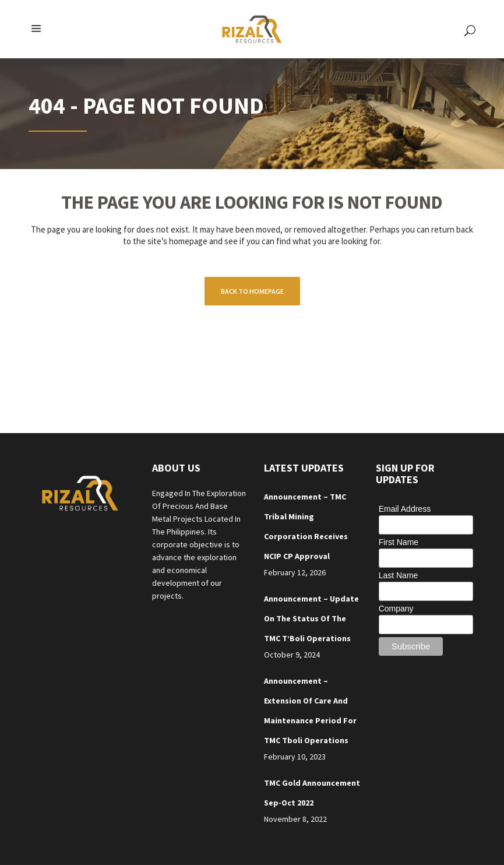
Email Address (405, 509)
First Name (399, 542)
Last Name (399, 575)
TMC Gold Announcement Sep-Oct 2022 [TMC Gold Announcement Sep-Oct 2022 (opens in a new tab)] (312, 793)
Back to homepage (252, 291)
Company (396, 609)
